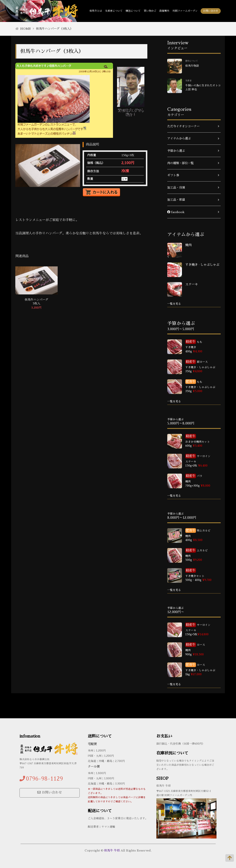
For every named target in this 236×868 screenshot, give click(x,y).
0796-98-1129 (44, 779)
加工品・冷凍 (176, 188)
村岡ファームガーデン (185, 11)
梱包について (133, 11)
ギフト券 (173, 175)
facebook (176, 212)
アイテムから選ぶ (179, 138)
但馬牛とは (96, 11)
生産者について (114, 11)
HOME (25, 29)
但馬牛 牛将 (112, 850)
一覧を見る (174, 304)
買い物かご (150, 11)
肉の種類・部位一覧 (180, 163)
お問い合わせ (211, 11)
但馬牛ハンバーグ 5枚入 (36, 302)
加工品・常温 (176, 200)
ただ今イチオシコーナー (183, 126)
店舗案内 (164, 11)
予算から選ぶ (176, 151)
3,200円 (36, 308)
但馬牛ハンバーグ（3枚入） (54, 29)
